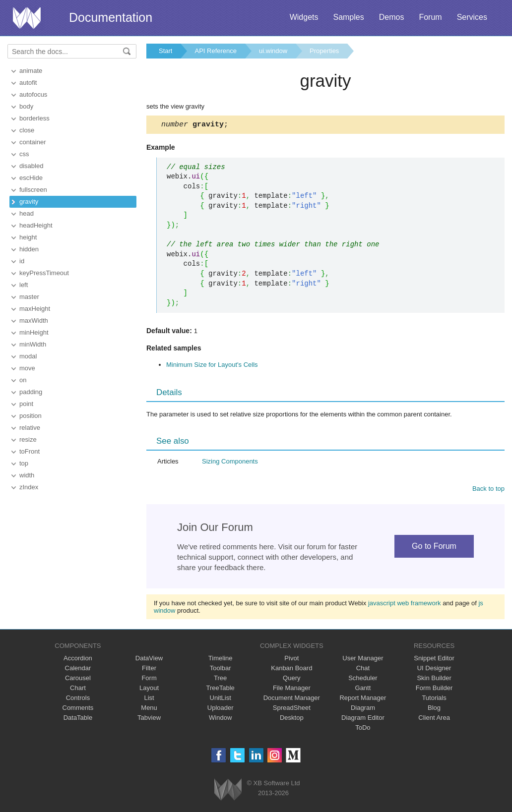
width (27, 475)
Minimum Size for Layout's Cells (212, 366)
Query (291, 679)
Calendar (78, 669)
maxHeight (35, 309)
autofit (28, 83)
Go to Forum (434, 548)
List (149, 699)
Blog (434, 709)
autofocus (33, 94)
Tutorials (434, 699)
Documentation (111, 17)
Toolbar (221, 669)
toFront (30, 451)
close (27, 130)
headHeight (36, 225)
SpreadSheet (292, 709)
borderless (34, 118)
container (32, 142)
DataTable (78, 719)
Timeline (221, 660)
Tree (220, 679)
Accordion (78, 660)
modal (28, 356)
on (23, 380)
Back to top (488, 490)
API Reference (216, 51)
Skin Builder (434, 679)
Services (472, 17)
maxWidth (34, 320)
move (27, 368)
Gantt (363, 689)
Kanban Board (291, 669)
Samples (348, 17)
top (24, 463)
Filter (149, 669)
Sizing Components (230, 463)
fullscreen (33, 190)
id (22, 261)
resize (28, 439)
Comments (78, 709)
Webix (228, 791)
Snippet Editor (434, 660)
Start (165, 51)
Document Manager (292, 699)
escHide (31, 178)
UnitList (221, 699)
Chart (78, 689)
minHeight (34, 332)
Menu (149, 709)
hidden (29, 249)
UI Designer (434, 669)
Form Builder (434, 689)
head (27, 213)
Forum (430, 17)
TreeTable (221, 689)
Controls (78, 699)
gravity (29, 202)
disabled (31, 166)
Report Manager (363, 699)
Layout (149, 689)
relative (30, 428)
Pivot (291, 660)
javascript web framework (405, 605)
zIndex (29, 487)
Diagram (363, 709)
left (24, 285)
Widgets (304, 17)
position (31, 416)
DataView (149, 660)
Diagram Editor (363, 719)
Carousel (78, 679)
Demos (392, 17)
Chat (363, 669)
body (26, 106)
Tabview (149, 719)
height (28, 237)
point (26, 404)
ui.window (273, 51)
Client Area (434, 719)
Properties (324, 51)
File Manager (292, 689)
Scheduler (363, 679)
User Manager (363, 660)
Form (149, 679)
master (29, 297)
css (24, 154)
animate (31, 71)
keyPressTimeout (44, 273)
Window (220, 719)
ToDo (363, 729)
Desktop (292, 719)
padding (31, 392)
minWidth (33, 344)
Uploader (221, 709)
